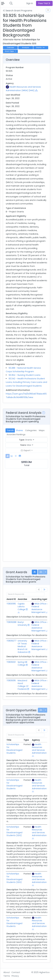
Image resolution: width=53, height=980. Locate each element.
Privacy (15, 976)
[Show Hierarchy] (36, 90)
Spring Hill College (22, 663)
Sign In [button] (30, 3)
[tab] (8, 456)
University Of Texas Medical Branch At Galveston (23, 646)
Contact (16, 972)
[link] (44, 590)
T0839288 (11, 622)
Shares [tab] (19, 430)
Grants (41, 48)
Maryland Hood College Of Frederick (23, 685)
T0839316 (11, 680)
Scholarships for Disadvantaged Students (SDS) (14, 831)
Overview (10, 48)
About (7, 972)
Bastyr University (22, 624)
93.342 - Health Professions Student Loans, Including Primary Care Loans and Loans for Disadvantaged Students (26, 382)
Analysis (26, 48)
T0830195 (11, 604)
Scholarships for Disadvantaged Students (14, 749)
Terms (7, 976)
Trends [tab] (10, 430)
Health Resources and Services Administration (39, 749)
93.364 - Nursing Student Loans (25, 375)
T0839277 (11, 641)
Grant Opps (10, 51)
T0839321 (11, 662)
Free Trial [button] (44, 3)
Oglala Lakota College (21, 607)
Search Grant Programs (18, 11)
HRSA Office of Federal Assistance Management (40, 608)
